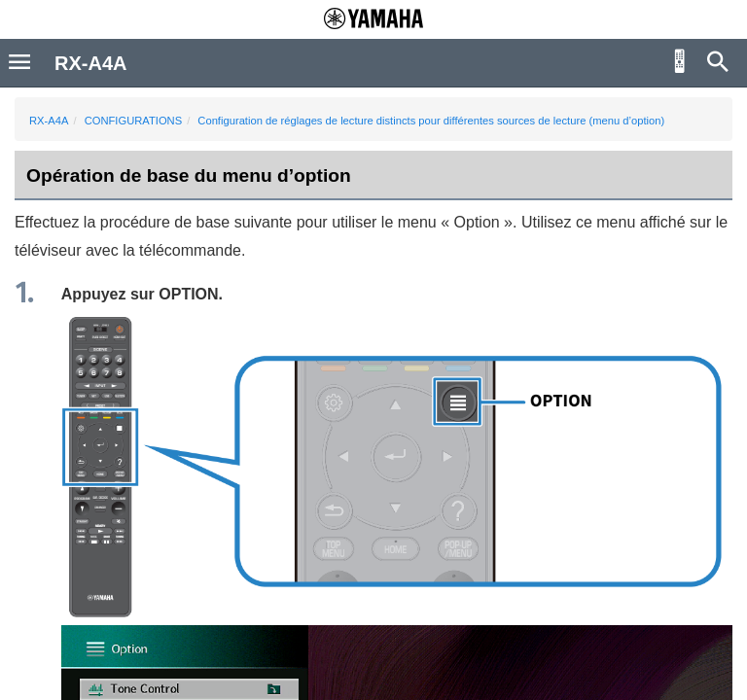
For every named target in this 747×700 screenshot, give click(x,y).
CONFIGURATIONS (133, 121)
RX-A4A (49, 121)
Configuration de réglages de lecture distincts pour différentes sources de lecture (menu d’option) (431, 121)
